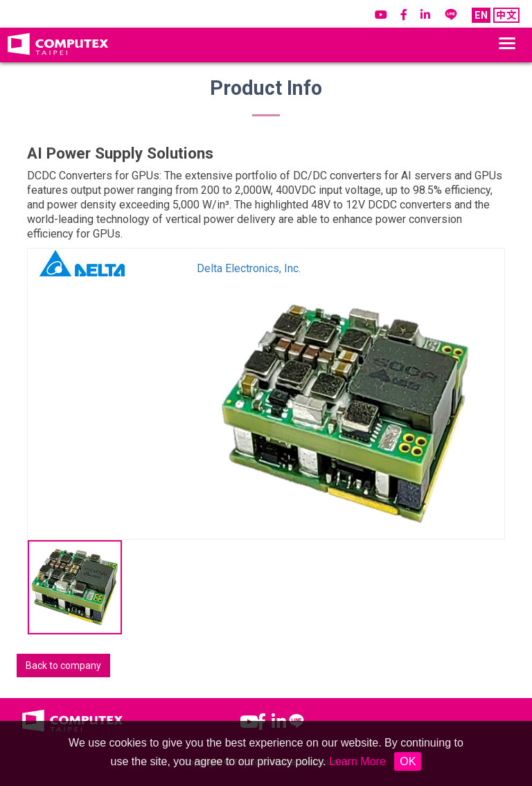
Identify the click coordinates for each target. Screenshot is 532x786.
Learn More (357, 761)
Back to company (63, 666)
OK (408, 761)
